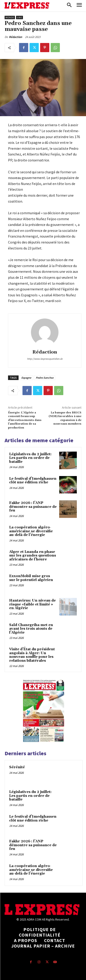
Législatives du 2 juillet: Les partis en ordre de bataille (30, 458)
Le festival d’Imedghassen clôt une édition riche (33, 481)
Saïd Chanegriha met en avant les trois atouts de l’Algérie (31, 629)
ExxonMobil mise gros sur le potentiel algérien (31, 578)
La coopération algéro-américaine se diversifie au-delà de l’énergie (31, 531)
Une (19, 17)
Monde (10, 17)
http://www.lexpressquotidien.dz (45, 359)
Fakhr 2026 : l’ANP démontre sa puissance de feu (33, 507)
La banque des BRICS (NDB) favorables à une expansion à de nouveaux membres (65, 418)
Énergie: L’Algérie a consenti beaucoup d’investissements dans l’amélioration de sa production (25, 420)
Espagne (26, 378)
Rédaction (15, 37)
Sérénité (17, 767)
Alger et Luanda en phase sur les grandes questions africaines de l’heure (33, 556)
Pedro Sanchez (45, 378)
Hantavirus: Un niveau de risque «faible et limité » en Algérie (32, 604)
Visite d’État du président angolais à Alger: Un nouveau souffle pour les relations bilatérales (32, 655)
